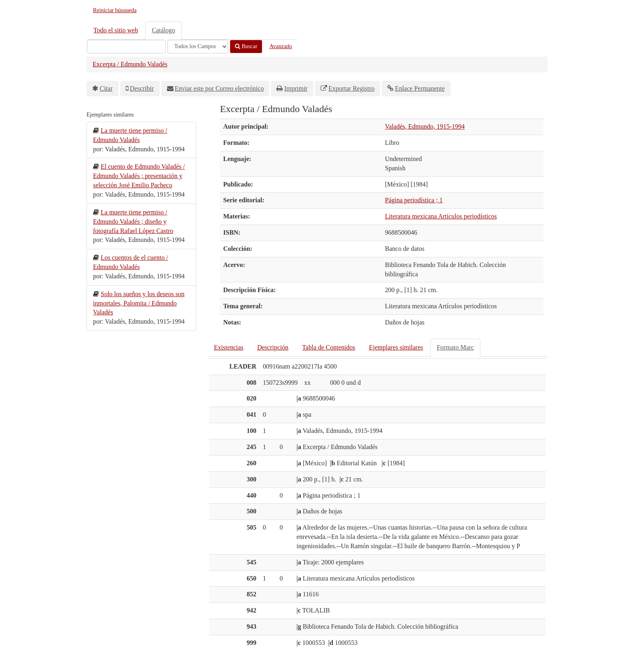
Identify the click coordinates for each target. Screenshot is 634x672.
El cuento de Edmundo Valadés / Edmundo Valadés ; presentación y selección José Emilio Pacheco (139, 176)
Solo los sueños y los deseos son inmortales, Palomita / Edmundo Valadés (139, 303)
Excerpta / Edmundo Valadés (130, 64)
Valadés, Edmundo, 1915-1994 (425, 126)
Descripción (273, 347)
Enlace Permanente (420, 88)
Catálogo (163, 30)
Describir (142, 88)
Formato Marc (455, 347)
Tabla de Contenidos (329, 347)
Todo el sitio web (116, 30)
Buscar (246, 46)
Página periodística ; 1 (414, 200)
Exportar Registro (351, 88)
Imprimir (296, 88)
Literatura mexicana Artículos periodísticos (441, 216)
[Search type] (198, 47)
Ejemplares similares (396, 347)
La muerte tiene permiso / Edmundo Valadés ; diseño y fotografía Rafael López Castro (133, 222)
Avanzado (281, 46)
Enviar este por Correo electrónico (219, 88)
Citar (106, 88)
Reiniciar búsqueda (115, 10)
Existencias (229, 347)
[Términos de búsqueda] (126, 47)
